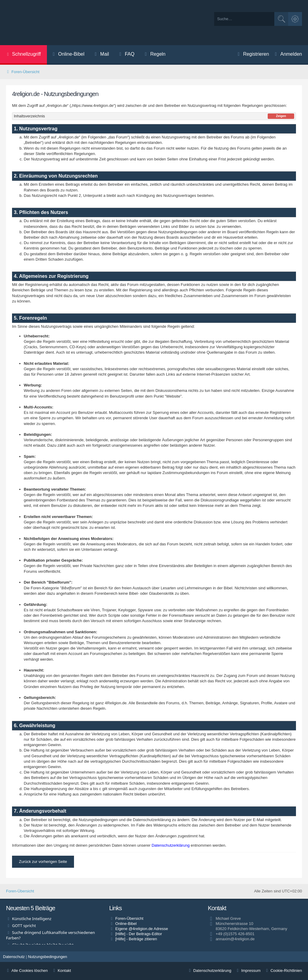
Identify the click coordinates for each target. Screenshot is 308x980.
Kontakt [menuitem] (62, 971)
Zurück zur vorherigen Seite (43, 862)
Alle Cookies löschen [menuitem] (27, 971)
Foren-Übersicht (20, 891)
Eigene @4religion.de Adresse (142, 929)
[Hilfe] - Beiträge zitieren (136, 939)
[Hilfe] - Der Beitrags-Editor (139, 934)
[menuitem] (68, 55)
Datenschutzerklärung (171, 845)
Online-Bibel (126, 924)
